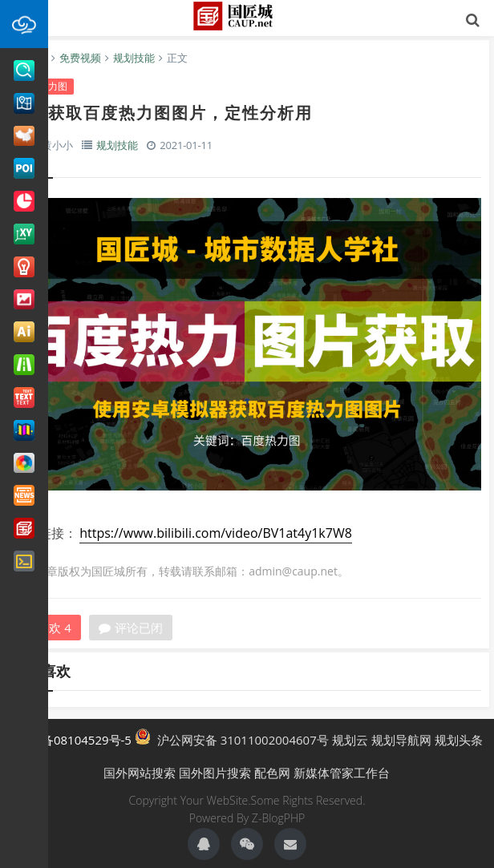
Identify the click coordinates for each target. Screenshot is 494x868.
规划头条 (459, 740)
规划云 (350, 740)
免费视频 (80, 58)
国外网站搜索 (140, 773)
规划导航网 (401, 740)
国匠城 (247, 16)
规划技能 (134, 58)
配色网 (272, 773)
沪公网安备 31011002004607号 (232, 738)
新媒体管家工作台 (342, 773)
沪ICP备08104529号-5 (71, 740)
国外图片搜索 (215, 773)
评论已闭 (131, 628)
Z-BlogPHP (278, 818)
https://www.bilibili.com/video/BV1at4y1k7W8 (216, 533)
